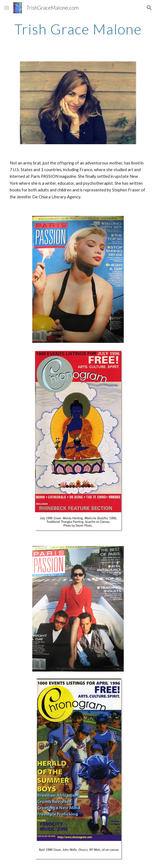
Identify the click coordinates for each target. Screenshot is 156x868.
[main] (78, 29)
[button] (7, 8)
